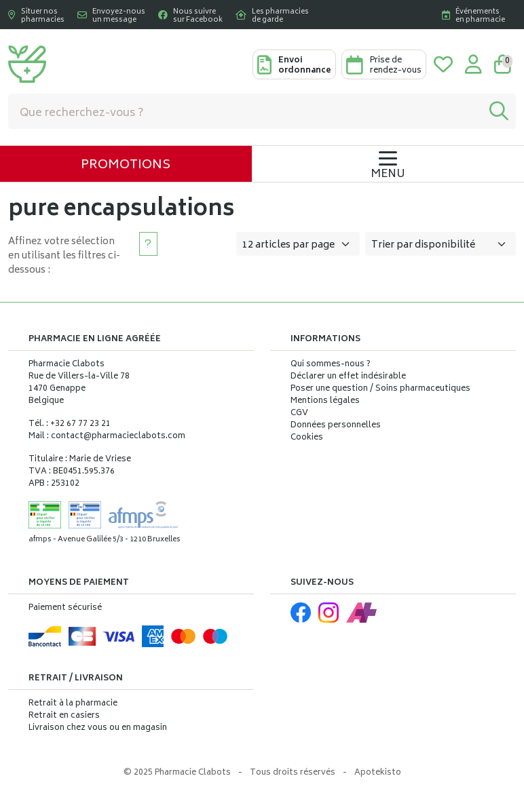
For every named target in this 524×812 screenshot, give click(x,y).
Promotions (126, 166)
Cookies (307, 438)
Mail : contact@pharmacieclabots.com (107, 437)
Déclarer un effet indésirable (348, 377)
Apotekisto (378, 773)
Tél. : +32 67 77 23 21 (70, 424)
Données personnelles (336, 426)
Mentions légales (325, 402)
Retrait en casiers (64, 716)
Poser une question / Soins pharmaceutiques (380, 389)
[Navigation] (388, 164)
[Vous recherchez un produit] (245, 111)
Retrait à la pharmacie (73, 704)
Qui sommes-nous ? (331, 365)
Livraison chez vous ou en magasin (98, 728)
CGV (299, 414)
